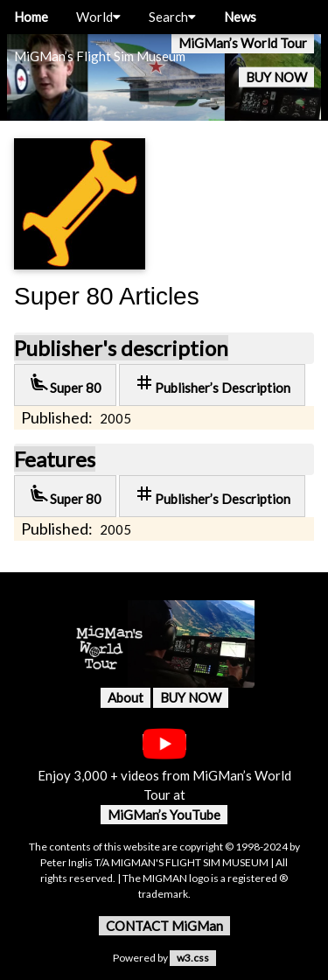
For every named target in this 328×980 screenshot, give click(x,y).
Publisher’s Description (212, 384)
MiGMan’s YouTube (164, 815)
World (98, 17)
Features (55, 459)
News (240, 17)
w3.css (193, 958)
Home (31, 17)
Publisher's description (121, 348)
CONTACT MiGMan (164, 926)
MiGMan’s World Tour (243, 43)
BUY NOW (276, 77)
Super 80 (65, 384)
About (126, 697)
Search (172, 17)
